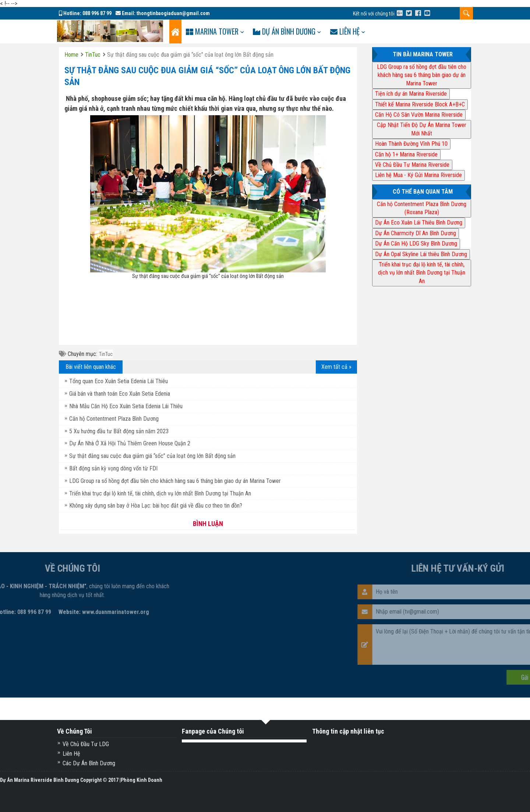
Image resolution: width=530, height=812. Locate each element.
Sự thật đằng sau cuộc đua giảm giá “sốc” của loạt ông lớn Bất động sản (152, 456)
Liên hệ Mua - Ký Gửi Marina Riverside (418, 175)
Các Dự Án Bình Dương (89, 763)
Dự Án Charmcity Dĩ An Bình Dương (416, 233)
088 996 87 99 (97, 13)
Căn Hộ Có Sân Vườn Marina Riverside (419, 115)
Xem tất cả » (336, 367)
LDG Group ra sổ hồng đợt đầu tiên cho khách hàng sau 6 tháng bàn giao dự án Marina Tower (175, 481)
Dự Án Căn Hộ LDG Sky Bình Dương (416, 243)
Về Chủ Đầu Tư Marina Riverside (412, 165)
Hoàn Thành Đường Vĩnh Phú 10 (411, 144)
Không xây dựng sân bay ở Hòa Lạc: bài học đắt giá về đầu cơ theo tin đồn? (156, 506)
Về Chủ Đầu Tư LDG (86, 744)
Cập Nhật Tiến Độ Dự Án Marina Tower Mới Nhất (422, 129)
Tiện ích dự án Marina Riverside (411, 94)
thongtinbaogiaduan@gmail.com (173, 13)
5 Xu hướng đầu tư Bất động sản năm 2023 (119, 431)
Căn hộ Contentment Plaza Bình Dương (114, 419)
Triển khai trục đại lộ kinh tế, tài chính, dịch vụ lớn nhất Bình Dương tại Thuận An (160, 493)
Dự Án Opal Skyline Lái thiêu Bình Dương (421, 254)
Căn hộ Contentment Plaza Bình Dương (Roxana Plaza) (422, 208)
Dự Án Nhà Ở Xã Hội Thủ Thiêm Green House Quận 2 (130, 443)
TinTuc (106, 354)
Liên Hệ (71, 754)
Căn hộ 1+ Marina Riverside (406, 154)
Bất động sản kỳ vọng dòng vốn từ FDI (113, 468)
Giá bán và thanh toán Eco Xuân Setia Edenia (120, 394)
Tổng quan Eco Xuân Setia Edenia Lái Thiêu (119, 381)
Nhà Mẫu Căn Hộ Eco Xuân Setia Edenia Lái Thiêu (126, 406)
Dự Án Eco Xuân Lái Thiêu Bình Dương (419, 223)
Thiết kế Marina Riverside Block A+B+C (420, 104)
